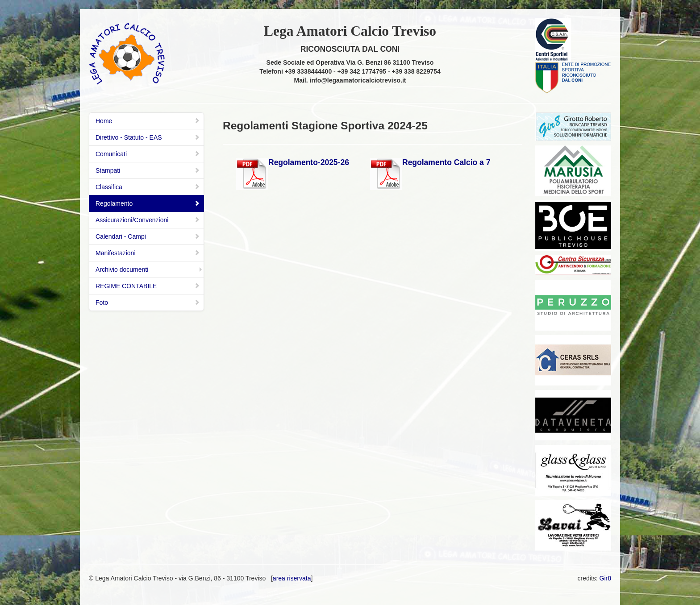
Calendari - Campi (148, 236)
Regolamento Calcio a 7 (446, 162)
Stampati (148, 170)
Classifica (148, 187)
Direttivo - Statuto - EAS (148, 137)
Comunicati (148, 154)
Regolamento (148, 203)
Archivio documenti (122, 269)
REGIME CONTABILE (148, 286)
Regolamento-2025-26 (309, 162)
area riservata (292, 578)
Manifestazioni (148, 253)
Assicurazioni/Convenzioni (148, 220)
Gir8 (605, 578)
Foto (148, 302)
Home (148, 121)
